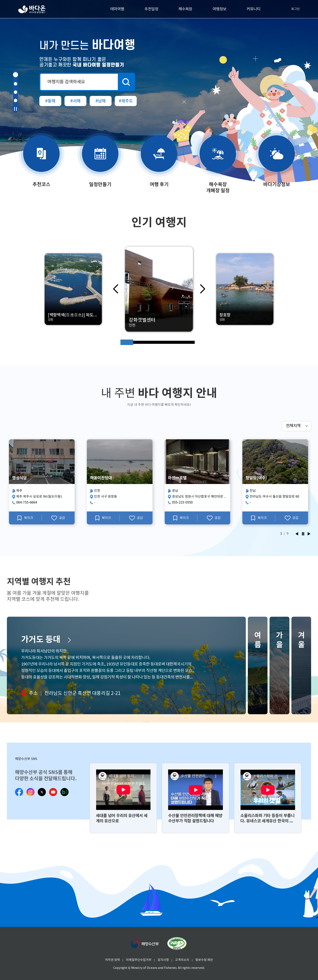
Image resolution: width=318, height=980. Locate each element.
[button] (16, 75)
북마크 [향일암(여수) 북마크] (259, 518)
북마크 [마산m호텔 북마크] (181, 518)
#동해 (50, 101)
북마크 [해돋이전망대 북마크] (103, 518)
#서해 (75, 101)
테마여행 (117, 9)
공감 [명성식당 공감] (58, 518)
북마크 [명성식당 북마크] (25, 518)
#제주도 (126, 101)
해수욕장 (185, 9)
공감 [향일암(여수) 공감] (292, 518)
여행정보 (219, 9)
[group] (123, 798)
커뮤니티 (254, 9)
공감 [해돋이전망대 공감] (136, 518)
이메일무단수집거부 (139, 960)
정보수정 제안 (204, 960)
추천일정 (151, 9)
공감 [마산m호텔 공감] (214, 518)
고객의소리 (182, 960)
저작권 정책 (112, 960)
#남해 (101, 101)
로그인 (292, 9)
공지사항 (163, 960)
